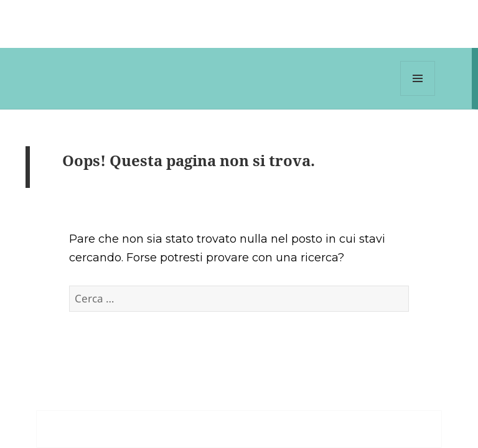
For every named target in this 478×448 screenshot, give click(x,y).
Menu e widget (418, 96)
